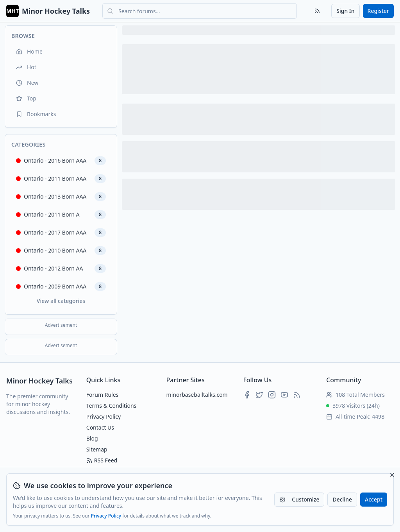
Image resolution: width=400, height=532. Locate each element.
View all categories (61, 301)
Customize (299, 499)
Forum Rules (102, 395)
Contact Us (100, 427)
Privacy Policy (106, 516)
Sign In (345, 11)
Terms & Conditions (112, 406)
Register (378, 11)
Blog (92, 438)
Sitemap (97, 449)
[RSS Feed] (317, 11)
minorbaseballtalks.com (197, 395)
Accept (374, 499)
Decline (342, 499)
